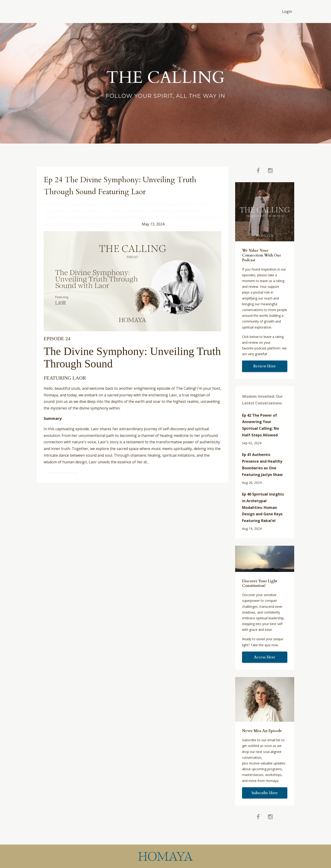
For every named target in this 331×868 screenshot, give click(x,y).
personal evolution (87, 217)
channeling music (82, 204)
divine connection (115, 204)
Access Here (265, 657)
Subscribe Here (265, 793)
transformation (123, 224)
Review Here (265, 366)
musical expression (188, 211)
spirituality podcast (91, 224)
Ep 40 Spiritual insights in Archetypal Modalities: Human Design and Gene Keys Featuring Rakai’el (263, 507)
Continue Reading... (62, 472)
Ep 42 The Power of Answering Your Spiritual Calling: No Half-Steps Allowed (261, 425)
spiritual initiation (204, 217)
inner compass (85, 211)
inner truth (110, 211)
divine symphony (147, 204)
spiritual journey (58, 224)
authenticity (54, 204)
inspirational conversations (146, 211)
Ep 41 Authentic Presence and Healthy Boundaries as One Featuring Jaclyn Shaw (262, 464)
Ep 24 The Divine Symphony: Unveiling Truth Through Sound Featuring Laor (123, 185)
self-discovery (142, 217)
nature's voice (56, 217)
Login (287, 12)
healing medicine (179, 204)
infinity (64, 211)
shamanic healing (171, 217)
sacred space (117, 217)
